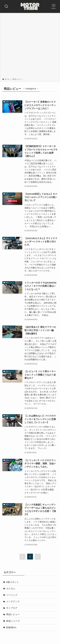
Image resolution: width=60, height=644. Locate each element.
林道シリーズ (13, 621)
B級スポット (13, 582)
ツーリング (12, 595)
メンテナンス (13, 601)
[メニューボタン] (54, 6)
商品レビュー (13, 614)
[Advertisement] (30, 46)
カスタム (11, 589)
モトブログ (12, 608)
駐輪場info (11, 627)
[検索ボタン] (6, 6)
